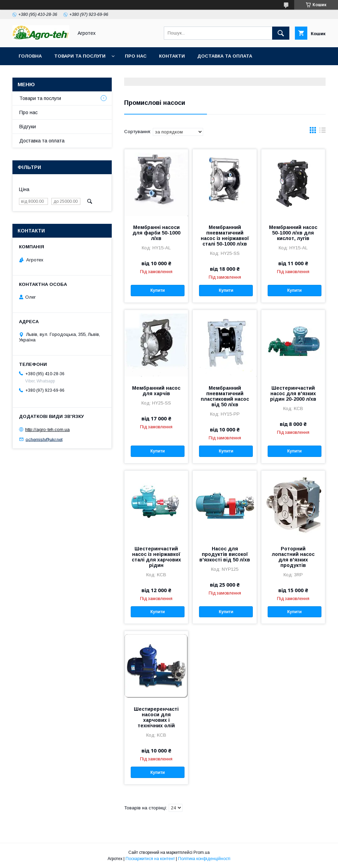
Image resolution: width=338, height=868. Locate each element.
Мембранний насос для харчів (156, 391)
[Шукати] (281, 33)
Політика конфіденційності (204, 859)
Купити (158, 290)
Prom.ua (202, 852)
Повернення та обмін (48, 74)
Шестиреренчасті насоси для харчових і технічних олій (156, 717)
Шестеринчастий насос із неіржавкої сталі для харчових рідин (156, 557)
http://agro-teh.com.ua (47, 430)
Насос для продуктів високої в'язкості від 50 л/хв (225, 554)
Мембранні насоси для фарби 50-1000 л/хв (156, 233)
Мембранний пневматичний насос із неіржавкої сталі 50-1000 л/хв (225, 236)
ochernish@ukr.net (44, 439)
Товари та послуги (80, 56)
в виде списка (322, 132)
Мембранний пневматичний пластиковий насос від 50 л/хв (225, 396)
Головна (30, 56)
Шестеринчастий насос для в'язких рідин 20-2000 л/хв (293, 393)
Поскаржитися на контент (150, 859)
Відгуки (28, 127)
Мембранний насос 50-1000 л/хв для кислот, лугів (293, 233)
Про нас (136, 56)
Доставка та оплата (225, 56)
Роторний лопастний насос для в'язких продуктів (293, 557)
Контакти (172, 56)
